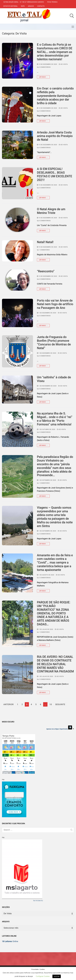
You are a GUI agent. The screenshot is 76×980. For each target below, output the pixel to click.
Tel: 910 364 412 (38, 901)
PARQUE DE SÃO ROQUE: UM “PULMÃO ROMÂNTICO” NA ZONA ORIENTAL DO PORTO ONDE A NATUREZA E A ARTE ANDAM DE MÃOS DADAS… (54, 613)
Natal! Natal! (45, 242)
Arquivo (31, 6)
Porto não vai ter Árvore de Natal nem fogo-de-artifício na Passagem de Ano (55, 304)
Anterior (9, 704)
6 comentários (44, 279)
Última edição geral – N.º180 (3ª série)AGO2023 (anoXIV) (24, 2)
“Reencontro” (46, 271)
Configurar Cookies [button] (43, 976)
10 (51, 704)
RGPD (23, 6)
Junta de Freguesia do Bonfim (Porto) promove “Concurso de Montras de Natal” (54, 343)
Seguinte (60, 704)
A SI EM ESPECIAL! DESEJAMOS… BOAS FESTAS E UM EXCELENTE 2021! (55, 174)
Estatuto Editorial (11, 6)
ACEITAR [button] (57, 976)
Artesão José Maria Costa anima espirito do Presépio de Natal (55, 136)
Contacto (41, 6)
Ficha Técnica (52, 2)
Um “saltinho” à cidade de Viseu (54, 379)
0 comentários (44, 67)
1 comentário (43, 250)
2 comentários (44, 578)
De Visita (63, 64)
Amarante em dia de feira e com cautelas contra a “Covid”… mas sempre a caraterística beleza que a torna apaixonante (55, 563)
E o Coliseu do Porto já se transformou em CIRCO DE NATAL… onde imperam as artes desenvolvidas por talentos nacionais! (55, 52)
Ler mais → (43, 77)
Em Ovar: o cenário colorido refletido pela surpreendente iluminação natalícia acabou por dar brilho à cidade (55, 96)
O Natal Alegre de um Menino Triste (51, 211)
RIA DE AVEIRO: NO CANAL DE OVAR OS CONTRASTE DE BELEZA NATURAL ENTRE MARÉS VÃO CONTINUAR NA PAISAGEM (55, 664)
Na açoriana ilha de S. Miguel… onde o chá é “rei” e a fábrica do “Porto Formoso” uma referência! (55, 419)
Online (10, 941)
